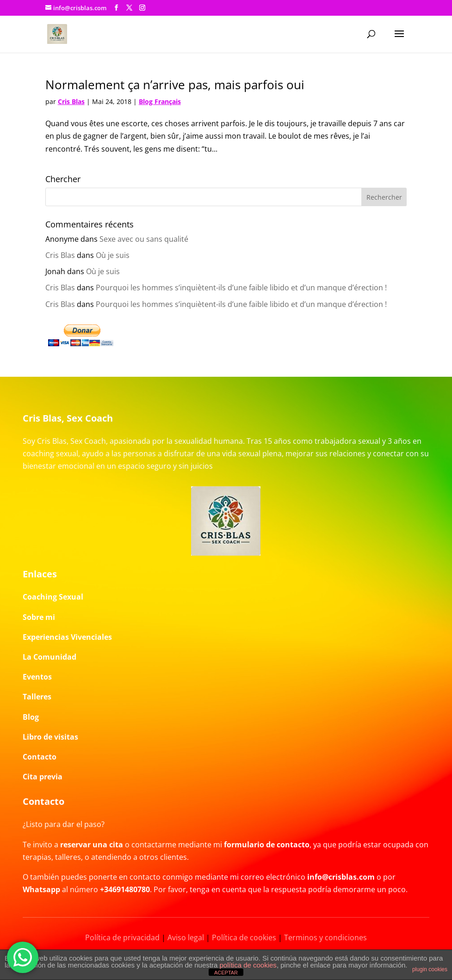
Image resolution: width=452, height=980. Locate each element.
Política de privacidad (122, 937)
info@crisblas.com (341, 877)
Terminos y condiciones (325, 937)
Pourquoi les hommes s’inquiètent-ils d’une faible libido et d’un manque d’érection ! (241, 288)
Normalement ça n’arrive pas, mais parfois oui (175, 85)
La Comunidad (50, 657)
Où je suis (113, 255)
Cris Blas (71, 101)
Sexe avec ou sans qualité (144, 239)
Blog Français (160, 101)
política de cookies (248, 965)
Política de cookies (244, 937)
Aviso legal (186, 937)
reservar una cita (92, 845)
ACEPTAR (226, 973)
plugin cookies (430, 969)
